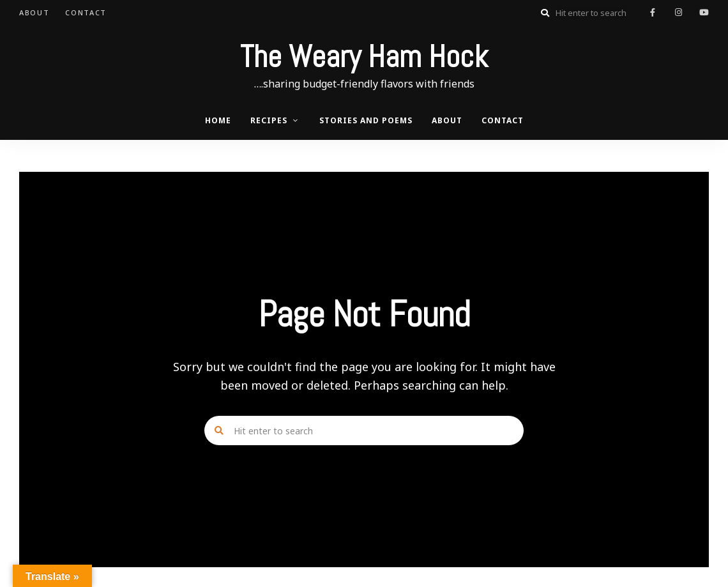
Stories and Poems (366, 120)
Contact (86, 12)
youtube (704, 13)
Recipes (269, 120)
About (34, 12)
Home (218, 120)
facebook (653, 13)
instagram (678, 13)
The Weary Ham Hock (364, 57)
